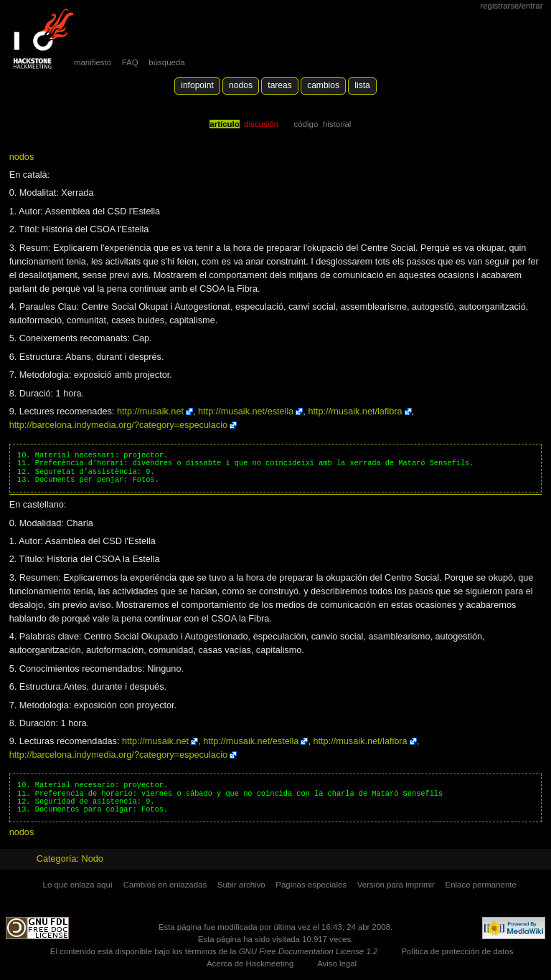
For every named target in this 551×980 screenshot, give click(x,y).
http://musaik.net (150, 411)
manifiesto (93, 62)
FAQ (130, 62)
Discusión (261, 124)
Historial (337, 124)
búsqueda (166, 62)
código (306, 124)
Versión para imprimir (396, 885)
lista (362, 85)
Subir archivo (241, 885)
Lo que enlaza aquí (78, 885)
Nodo (93, 859)
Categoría (57, 859)
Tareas (279, 85)
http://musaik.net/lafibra (355, 411)
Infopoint (197, 85)
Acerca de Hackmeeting (250, 964)
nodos (22, 157)
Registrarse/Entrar (511, 6)
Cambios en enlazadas (165, 885)
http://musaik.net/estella (246, 411)
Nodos (241, 85)
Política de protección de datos (457, 951)
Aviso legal (337, 964)
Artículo (224, 124)
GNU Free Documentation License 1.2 (309, 951)
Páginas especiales (311, 885)
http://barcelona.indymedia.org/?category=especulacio (118, 425)
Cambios (323, 85)
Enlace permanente (481, 885)
